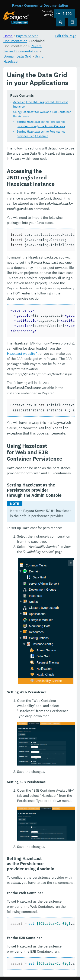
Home (8, 36)
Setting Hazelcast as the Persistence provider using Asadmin (41, 134)
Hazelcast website (21, 353)
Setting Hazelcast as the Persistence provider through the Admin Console (41, 124)
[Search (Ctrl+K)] (60, 22)
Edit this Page (66, 36)
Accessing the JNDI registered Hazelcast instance (41, 104)
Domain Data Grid (17, 56)
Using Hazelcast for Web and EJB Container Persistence (42, 114)
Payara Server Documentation (21, 38)
